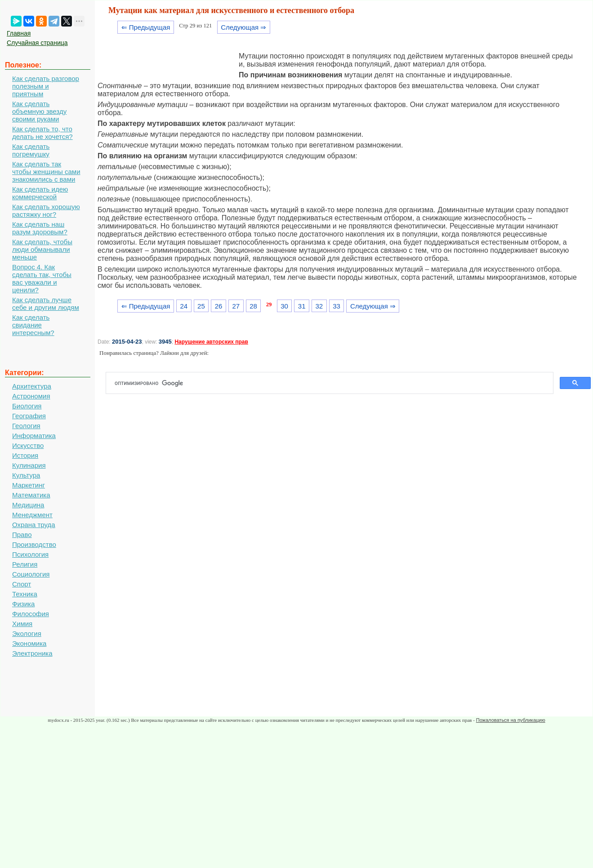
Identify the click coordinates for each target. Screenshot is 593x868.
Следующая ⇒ (243, 27)
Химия (22, 624)
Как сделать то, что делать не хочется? (42, 133)
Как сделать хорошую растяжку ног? (46, 210)
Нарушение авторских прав (211, 342)
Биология (27, 406)
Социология (31, 574)
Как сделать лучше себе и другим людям (46, 304)
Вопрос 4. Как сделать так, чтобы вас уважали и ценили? (42, 278)
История (25, 455)
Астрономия (31, 396)
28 (253, 306)
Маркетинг (29, 485)
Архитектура (32, 386)
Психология (30, 554)
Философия (31, 614)
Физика (23, 604)
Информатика (34, 436)
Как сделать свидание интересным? (33, 325)
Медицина (28, 505)
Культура (26, 475)
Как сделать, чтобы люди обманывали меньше (42, 249)
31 (302, 306)
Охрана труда (34, 525)
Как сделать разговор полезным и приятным (46, 86)
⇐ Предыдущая (146, 27)
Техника (25, 594)
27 (236, 306)
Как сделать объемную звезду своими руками (39, 111)
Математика (31, 495)
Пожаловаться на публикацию (511, 720)
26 (219, 306)
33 (337, 306)
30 (284, 306)
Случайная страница (37, 43)
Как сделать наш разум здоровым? (40, 228)
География (29, 416)
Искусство (28, 445)
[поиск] (333, 383)
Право (22, 535)
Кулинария (29, 465)
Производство (34, 544)
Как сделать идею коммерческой (40, 193)
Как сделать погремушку (31, 150)
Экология (27, 633)
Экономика (29, 643)
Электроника (32, 653)
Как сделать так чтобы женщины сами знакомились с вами (46, 172)
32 (319, 306)
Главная (19, 33)
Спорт (22, 584)
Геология (26, 426)
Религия (25, 564)
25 (201, 306)
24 (184, 306)
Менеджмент (32, 515)
